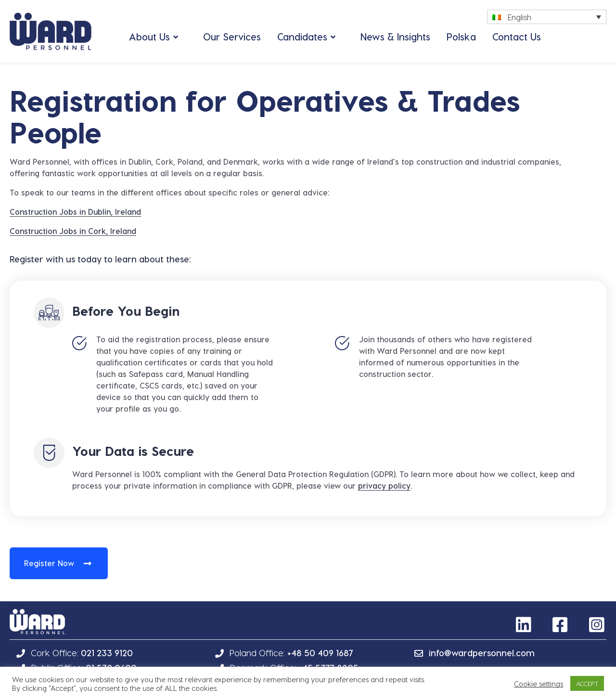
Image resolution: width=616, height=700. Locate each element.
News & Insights (395, 37)
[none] (547, 17)
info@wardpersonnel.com (482, 653)
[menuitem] (547, 17)
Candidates (302, 37)
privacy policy (384, 486)
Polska (461, 37)
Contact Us (517, 37)
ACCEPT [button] (587, 683)
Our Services (232, 37)
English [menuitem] (520, 17)
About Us (149, 37)
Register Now (49, 563)
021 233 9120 (107, 653)
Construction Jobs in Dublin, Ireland (75, 212)
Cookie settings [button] (539, 684)
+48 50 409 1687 (320, 653)
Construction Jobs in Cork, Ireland (73, 231)
